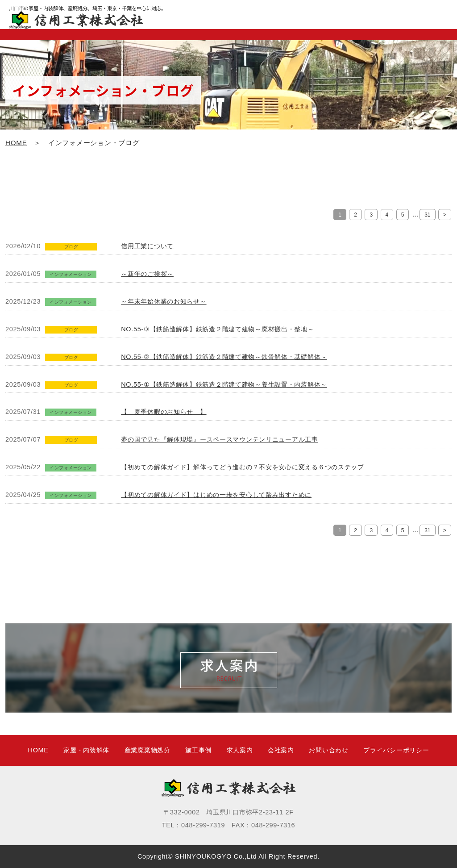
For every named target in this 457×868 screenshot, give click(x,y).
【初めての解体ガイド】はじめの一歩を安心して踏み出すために (216, 495)
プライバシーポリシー (396, 750)
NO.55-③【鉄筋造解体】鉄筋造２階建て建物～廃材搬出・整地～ (217, 329)
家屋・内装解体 (86, 750)
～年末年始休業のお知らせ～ (164, 301)
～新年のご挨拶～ (147, 274)
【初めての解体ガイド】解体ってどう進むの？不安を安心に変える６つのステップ (243, 467)
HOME (16, 143)
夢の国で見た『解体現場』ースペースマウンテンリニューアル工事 (220, 439)
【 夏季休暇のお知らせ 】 (164, 412)
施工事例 (198, 750)
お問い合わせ (328, 750)
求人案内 (240, 750)
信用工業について (147, 246)
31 (427, 215)
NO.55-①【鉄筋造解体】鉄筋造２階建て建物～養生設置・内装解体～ (224, 384)
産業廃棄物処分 (147, 750)
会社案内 (281, 750)
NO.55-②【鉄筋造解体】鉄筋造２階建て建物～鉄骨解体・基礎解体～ (224, 357)
